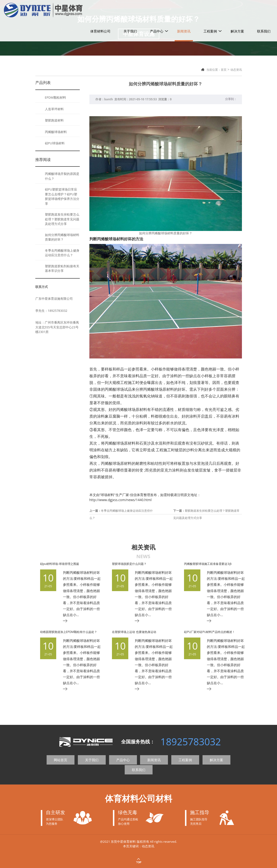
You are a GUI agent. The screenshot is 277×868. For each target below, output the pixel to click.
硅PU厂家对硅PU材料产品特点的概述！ (209, 632)
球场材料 (107, 495)
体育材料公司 (100, 9)
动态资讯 (236, 70)
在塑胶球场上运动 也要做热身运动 (134, 632)
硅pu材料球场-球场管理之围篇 (60, 564)
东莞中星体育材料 (123, 842)
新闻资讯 (184, 9)
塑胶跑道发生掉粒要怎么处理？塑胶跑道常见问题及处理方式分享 (62, 219)
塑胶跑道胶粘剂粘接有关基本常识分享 (62, 268)
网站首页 (61, 760)
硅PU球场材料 (55, 143)
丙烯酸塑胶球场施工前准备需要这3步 (208, 564)
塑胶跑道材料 (54, 120)
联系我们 (264, 9)
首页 (224, 70)
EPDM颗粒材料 (55, 97)
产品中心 (157, 9)
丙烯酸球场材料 (56, 132)
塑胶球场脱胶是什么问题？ (129, 564)
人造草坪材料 (54, 109)
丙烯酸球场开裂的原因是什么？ (62, 176)
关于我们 (130, 9)
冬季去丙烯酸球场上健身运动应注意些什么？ (62, 253)
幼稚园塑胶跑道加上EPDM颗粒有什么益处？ (69, 632)
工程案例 (210, 9)
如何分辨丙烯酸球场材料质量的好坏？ (62, 237)
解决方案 (237, 9)
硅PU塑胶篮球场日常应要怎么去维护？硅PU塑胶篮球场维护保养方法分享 (62, 196)
